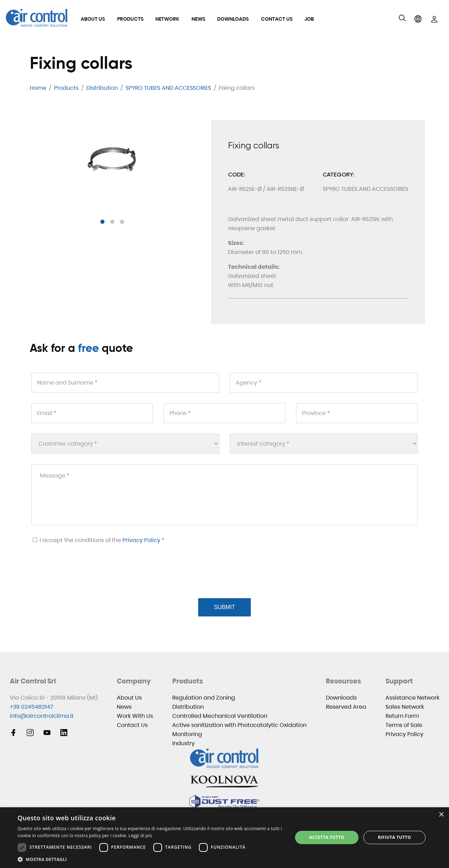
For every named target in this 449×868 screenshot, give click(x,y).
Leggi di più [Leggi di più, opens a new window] (140, 836)
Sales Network (405, 707)
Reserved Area (346, 707)
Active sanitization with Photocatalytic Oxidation (239, 725)
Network (167, 19)
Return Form (402, 716)
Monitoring (187, 734)
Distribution (188, 707)
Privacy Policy (141, 540)
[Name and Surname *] (125, 383)
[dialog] (224, 838)
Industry (183, 743)
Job (309, 19)
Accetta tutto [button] (327, 837)
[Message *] (224, 495)
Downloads (233, 19)
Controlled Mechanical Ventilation (220, 716)
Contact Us (277, 19)
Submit (224, 607)
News (198, 19)
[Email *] (92, 413)
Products (130, 19)
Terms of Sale (404, 725)
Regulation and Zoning (204, 698)
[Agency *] (324, 383)
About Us (93, 19)
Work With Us (135, 716)
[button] (102, 222)
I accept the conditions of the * (99, 540)
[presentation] (84, 580)
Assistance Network (413, 698)
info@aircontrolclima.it (42, 716)
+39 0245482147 (31, 707)
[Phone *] (224, 413)
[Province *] (357, 413)
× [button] (441, 815)
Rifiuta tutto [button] (394, 837)
